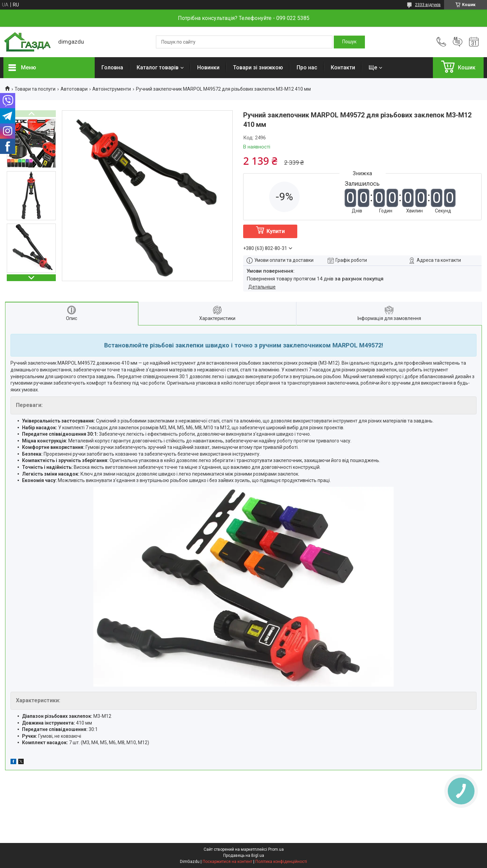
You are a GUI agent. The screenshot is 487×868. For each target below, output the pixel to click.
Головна (112, 67)
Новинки (208, 67)
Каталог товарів (158, 67)
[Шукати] (349, 42)
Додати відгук (458, 42)
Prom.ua (276, 849)
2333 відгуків (428, 5)
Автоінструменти (112, 89)
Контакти (343, 67)
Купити (276, 231)
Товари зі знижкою (258, 67)
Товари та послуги (35, 89)
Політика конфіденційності (281, 862)
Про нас (307, 67)
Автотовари (74, 89)
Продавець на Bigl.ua (244, 855)
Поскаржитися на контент (227, 862)
